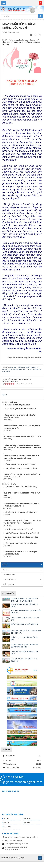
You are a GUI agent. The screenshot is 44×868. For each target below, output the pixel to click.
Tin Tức (6, 819)
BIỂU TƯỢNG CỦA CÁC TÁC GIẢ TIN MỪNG (25, 606)
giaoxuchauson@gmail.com (24, 782)
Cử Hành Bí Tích (9, 575)
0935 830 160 (15, 777)
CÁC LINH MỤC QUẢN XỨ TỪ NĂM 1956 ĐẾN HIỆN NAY (26, 632)
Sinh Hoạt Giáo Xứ (10, 579)
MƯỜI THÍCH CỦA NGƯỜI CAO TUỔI (25, 624)
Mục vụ (6, 570)
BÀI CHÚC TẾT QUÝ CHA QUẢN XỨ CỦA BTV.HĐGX (26, 612)
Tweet (5, 395)
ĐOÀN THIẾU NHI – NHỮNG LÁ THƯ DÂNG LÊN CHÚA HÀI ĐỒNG (24, 600)
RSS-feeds (7, 827)
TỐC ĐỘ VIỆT (19, 858)
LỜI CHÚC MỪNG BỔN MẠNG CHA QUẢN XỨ (24, 660)
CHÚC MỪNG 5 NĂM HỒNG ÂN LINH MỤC (25, 653)
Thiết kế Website (7, 858)
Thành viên (28, 819)
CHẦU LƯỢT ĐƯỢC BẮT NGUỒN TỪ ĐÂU (25, 639)
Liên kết (6, 823)
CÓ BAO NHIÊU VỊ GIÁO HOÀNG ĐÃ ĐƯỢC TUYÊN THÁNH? (25, 646)
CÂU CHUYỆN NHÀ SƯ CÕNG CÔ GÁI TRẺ (25, 619)
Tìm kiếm (27, 823)
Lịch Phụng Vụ (8, 584)
